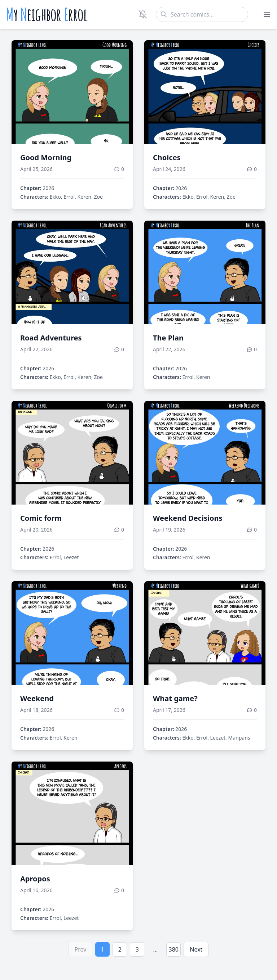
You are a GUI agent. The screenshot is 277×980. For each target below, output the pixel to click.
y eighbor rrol (47, 14)
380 (174, 949)
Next (196, 949)
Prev (81, 949)
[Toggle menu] (267, 14)
